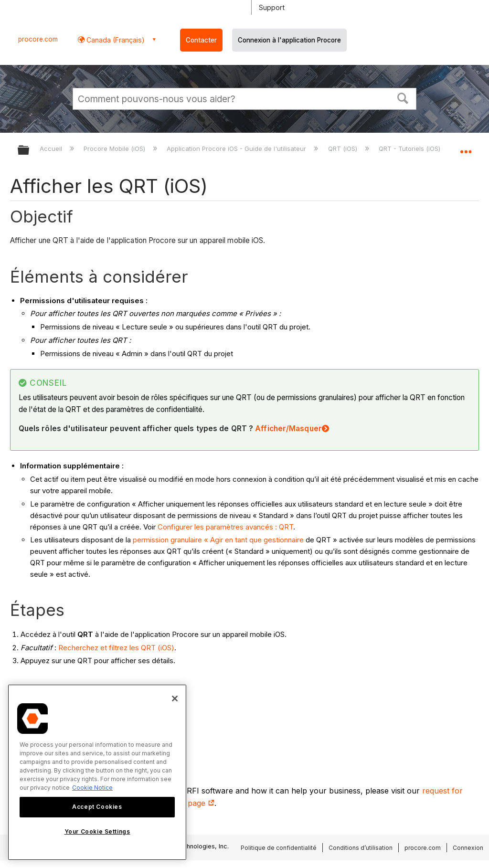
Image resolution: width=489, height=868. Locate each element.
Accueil (52, 148)
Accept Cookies (97, 807)
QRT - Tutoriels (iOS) (410, 148)
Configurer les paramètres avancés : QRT (225, 527)
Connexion (468, 848)
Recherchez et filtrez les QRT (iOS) (116, 648)
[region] (97, 772)
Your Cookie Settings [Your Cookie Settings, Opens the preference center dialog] (97, 831)
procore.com (38, 39)
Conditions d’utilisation (361, 848)
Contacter (201, 40)
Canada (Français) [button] (115, 40)
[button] (403, 97)
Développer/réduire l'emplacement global (466, 147)
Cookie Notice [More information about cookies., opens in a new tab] (92, 788)
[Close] (175, 699)
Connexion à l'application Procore (289, 40)
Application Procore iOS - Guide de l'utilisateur (237, 148)
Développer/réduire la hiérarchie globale (30, 151)
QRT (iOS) (344, 148)
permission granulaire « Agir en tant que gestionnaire (218, 540)
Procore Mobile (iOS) (115, 148)
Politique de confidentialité (279, 848)
